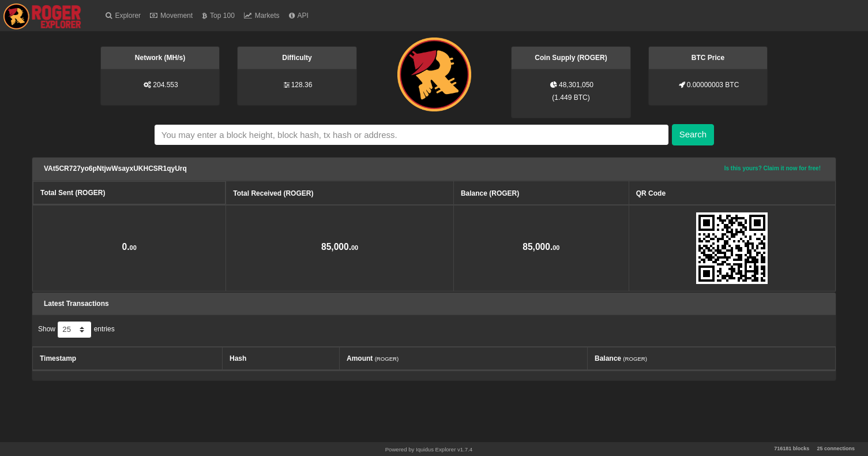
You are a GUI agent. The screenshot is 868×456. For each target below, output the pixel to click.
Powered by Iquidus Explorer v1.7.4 (429, 449)
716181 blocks (792, 448)
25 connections (836, 448)
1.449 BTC (571, 98)
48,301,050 (576, 85)
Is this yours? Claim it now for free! (773, 168)
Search (693, 134)
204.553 (165, 85)
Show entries (76, 330)
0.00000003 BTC (713, 85)
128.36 (302, 85)
